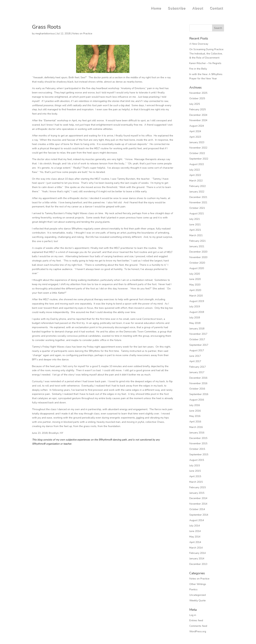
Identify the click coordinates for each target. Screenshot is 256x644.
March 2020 (196, 296)
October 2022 (197, 153)
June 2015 (195, 471)
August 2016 (197, 400)
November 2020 (198, 257)
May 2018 (195, 323)
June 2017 (195, 356)
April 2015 (195, 476)
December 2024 (198, 115)
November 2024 (198, 120)
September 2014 (199, 515)
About (198, 8)
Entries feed (196, 620)
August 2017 (197, 350)
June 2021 (195, 225)
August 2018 (197, 312)
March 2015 (196, 482)
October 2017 (197, 339)
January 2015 (197, 493)
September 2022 (199, 159)
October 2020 (197, 263)
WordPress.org (198, 631)
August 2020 (197, 268)
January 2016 (197, 433)
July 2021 (195, 219)
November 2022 (198, 148)
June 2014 (195, 531)
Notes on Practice (82, 34)
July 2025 (195, 104)
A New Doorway (199, 44)
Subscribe (177, 8)
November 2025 (198, 93)
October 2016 (197, 389)
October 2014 (197, 509)
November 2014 (198, 504)
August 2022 (197, 164)
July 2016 (195, 405)
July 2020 (195, 274)
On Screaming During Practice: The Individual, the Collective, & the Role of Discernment (207, 54)
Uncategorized (198, 595)
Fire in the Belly (198, 69)
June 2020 (195, 279)
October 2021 (197, 208)
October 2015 (197, 449)
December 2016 (198, 378)
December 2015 (198, 438)
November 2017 (198, 334)
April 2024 (195, 131)
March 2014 (196, 548)
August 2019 (197, 301)
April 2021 (195, 230)
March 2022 (196, 181)
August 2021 (197, 214)
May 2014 (195, 537)
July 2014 (195, 526)
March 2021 (196, 235)
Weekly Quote (198, 601)
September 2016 (199, 394)
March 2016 (196, 427)
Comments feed (198, 626)
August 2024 (197, 126)
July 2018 (195, 318)
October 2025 (197, 98)
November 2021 (198, 202)
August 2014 (197, 520)
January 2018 (197, 329)
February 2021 (198, 241)
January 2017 (197, 372)
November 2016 (198, 383)
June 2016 (195, 411)
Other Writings (198, 584)
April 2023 (195, 137)
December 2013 (198, 564)
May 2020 (195, 285)
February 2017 (198, 367)
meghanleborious (45, 34)
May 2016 (195, 416)
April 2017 (195, 361)
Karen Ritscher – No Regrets (205, 63)
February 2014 (198, 553)
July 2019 (195, 307)
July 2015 (195, 466)
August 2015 (197, 460)
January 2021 (197, 246)
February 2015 (198, 487)
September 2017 (199, 345)
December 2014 (198, 498)
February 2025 (198, 109)
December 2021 (198, 197)
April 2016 (195, 422)
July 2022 (195, 170)
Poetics (193, 589)
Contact (216, 8)
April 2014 (195, 542)
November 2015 (198, 443)
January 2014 (197, 559)
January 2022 (197, 192)
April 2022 (195, 175)
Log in (193, 615)
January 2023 (197, 142)
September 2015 (199, 454)
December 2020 (198, 252)
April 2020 (195, 290)
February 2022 (198, 186)
